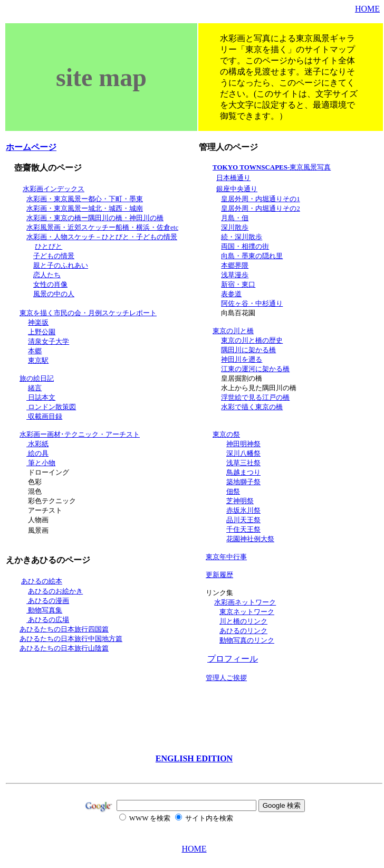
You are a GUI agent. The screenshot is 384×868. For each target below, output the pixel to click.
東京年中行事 (226, 557)
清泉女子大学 (49, 341)
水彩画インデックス (54, 189)
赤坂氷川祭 (243, 510)
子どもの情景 (54, 256)
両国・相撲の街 (245, 246)
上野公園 (42, 332)
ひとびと (49, 246)
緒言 (35, 388)
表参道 (231, 294)
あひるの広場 (48, 620)
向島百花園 (238, 313)
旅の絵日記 (37, 378)
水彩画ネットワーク (245, 602)
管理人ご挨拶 (226, 678)
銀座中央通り (237, 189)
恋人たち (47, 275)
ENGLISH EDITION (194, 758)
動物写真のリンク (247, 640)
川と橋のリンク (243, 621)
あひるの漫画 (48, 601)
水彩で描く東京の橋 (252, 407)
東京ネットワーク (247, 612)
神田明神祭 (243, 444)
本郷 (35, 351)
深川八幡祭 (243, 453)
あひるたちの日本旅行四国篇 (64, 629)
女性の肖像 (50, 284)
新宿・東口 (238, 284)
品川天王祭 (243, 520)
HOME (367, 9)
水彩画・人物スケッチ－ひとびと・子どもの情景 (102, 237)
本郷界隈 (235, 265)
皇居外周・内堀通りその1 (261, 199)
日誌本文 (41, 397)
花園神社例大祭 (250, 539)
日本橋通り (233, 178)
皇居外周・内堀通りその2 (261, 208)
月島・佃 (235, 218)
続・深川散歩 (242, 237)
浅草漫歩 (235, 275)
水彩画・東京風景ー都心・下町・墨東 (85, 199)
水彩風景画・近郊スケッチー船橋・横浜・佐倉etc (102, 227)
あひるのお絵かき (55, 591)
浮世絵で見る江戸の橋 (255, 397)
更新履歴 (219, 575)
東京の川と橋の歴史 (252, 340)
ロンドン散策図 (51, 407)
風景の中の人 (54, 294)
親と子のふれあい (61, 265)
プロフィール (233, 659)
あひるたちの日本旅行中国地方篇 (71, 639)
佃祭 (233, 491)
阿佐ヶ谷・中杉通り (252, 303)
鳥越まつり (243, 472)
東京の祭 (226, 434)
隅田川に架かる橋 (248, 350)
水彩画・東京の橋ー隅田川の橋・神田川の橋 (95, 218)
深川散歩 (235, 227)
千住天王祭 (243, 529)
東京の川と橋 (233, 331)
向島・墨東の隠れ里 (252, 256)
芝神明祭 (240, 501)
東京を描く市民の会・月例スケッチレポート (88, 313)
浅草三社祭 (243, 463)
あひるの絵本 (42, 581)
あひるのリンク (243, 631)
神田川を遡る (242, 359)
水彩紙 (37, 444)
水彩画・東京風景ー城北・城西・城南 (85, 208)
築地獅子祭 (243, 482)
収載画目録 (44, 416)
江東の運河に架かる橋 (255, 369)
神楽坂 (38, 322)
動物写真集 (44, 610)
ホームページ (31, 147)
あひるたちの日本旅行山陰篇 (64, 648)
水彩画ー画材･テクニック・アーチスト (80, 434)
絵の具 (37, 453)
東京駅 (38, 360)
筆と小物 (41, 463)
